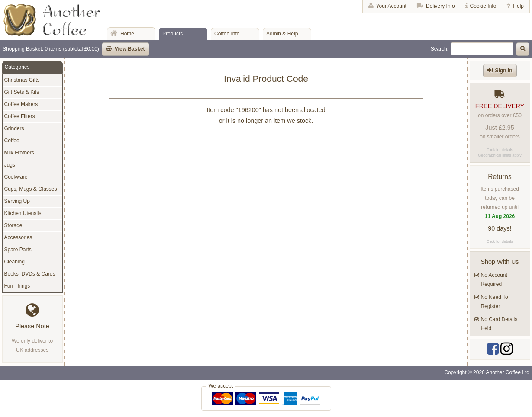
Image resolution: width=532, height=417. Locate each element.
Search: (440, 49)
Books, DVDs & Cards (30, 274)
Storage (13, 225)
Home (127, 34)
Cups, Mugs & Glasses (31, 189)
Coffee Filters (20, 116)
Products (172, 34)
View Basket (130, 49)
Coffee (12, 141)
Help (518, 6)
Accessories (18, 237)
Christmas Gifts (22, 80)
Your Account (391, 6)
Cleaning (15, 262)
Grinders (14, 128)
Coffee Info (227, 34)
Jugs (10, 165)
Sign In (504, 71)
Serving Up (17, 201)
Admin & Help (282, 34)
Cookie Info (483, 6)
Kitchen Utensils (23, 213)
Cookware (16, 177)
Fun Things (17, 286)
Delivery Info (440, 6)
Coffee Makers (21, 104)
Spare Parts (18, 250)
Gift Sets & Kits (22, 92)
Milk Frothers (19, 153)
